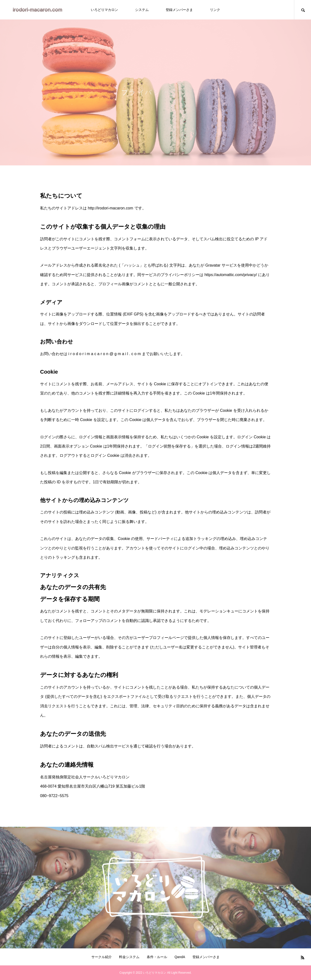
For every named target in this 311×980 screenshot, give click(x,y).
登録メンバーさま (179, 10)
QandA (180, 957)
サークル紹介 (102, 957)
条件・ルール (157, 957)
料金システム (129, 957)
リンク (215, 10)
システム (142, 10)
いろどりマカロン (104, 10)
